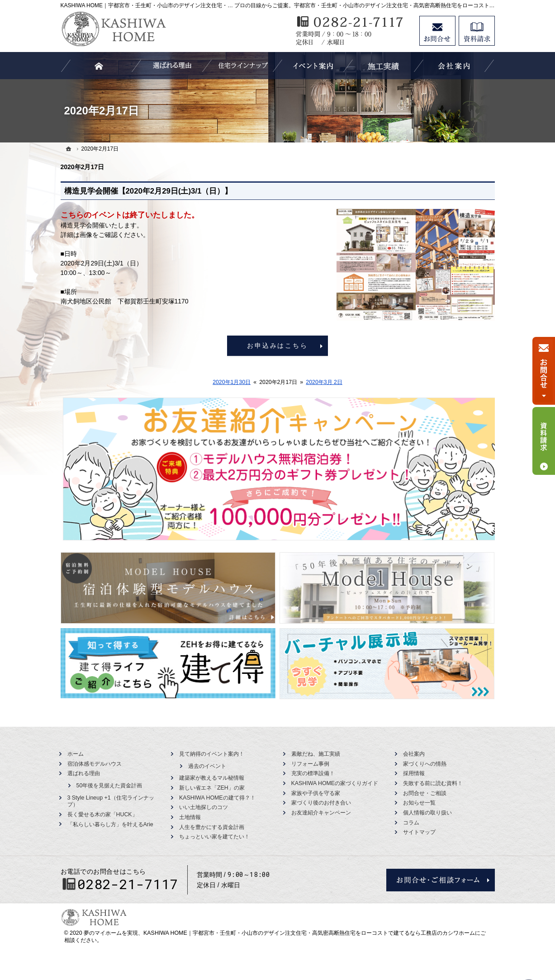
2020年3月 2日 (324, 382)
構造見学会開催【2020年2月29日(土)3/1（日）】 (148, 191)
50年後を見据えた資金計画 (109, 786)
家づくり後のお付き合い (321, 803)
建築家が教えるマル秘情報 (212, 778)
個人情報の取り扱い (427, 813)
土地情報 (190, 817)
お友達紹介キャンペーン (321, 813)
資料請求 (477, 31)
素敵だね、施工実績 (316, 754)
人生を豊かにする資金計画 (212, 827)
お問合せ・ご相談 (425, 793)
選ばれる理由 (84, 773)
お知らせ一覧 (419, 803)
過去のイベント (207, 766)
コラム (411, 823)
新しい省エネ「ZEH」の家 (212, 788)
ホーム (76, 754)
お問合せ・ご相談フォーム (441, 880)
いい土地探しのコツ (204, 807)
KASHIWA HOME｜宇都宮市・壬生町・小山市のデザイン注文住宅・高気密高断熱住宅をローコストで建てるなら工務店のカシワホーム (309, 933)
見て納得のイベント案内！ (212, 754)
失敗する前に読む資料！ (433, 783)
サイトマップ (419, 832)
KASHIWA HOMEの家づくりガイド (335, 783)
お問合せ (437, 31)
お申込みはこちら (277, 346)
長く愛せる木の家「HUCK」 (102, 814)
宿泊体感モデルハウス (95, 764)
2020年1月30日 (232, 382)
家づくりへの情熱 (425, 764)
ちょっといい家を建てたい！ (214, 837)
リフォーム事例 (310, 764)
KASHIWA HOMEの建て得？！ (217, 798)
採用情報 (414, 773)
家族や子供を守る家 (316, 793)
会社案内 (414, 754)
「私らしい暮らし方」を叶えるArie (110, 824)
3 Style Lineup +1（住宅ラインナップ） (111, 801)
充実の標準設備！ (313, 773)
